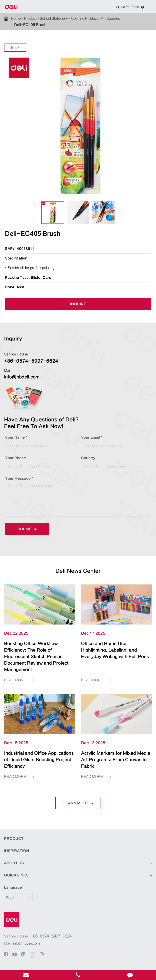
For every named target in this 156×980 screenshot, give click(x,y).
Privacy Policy (86, 962)
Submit (26, 523)
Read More (19, 667)
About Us (78, 844)
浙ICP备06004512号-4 (121, 956)
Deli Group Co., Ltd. (52, 956)
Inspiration (78, 832)
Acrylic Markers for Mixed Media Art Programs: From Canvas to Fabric (112, 744)
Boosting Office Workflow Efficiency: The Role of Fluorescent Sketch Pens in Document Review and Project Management (39, 647)
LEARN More (78, 784)
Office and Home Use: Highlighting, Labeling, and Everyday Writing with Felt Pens (115, 644)
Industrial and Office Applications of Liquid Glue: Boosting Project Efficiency (38, 744)
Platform (130, 7)
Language (10, 868)
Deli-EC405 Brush (131, 18)
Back (15, 41)
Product (29, 19)
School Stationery (52, 19)
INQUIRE (78, 298)
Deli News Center (78, 565)
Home (16, 19)
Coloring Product (82, 19)
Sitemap (65, 962)
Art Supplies (107, 19)
